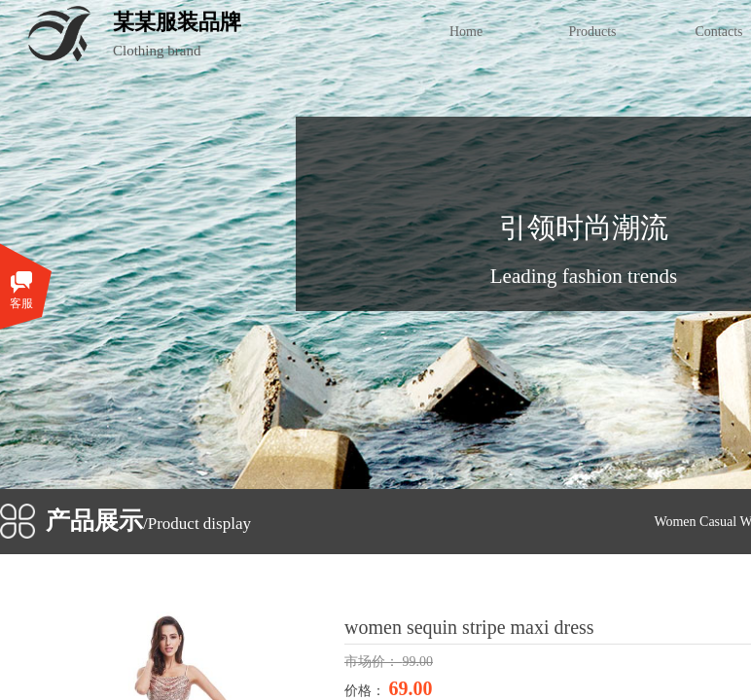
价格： (367, 691)
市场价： (374, 662)
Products (593, 32)
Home (466, 32)
